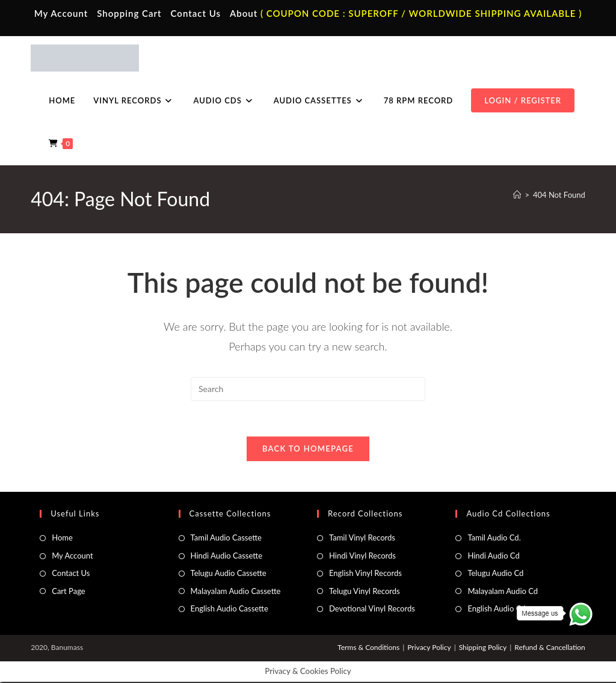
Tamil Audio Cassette (226, 539)
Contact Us (196, 13)
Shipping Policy (483, 648)
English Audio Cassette (229, 610)
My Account (61, 13)
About (244, 13)
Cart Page (68, 592)
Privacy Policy (429, 648)
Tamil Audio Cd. (494, 539)
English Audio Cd (496, 610)
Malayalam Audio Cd (503, 592)
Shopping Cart (129, 13)
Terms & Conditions (368, 648)
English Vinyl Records (365, 574)
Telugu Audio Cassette (229, 574)
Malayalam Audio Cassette (236, 592)
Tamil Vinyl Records (362, 539)
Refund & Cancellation (550, 648)
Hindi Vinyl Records (362, 556)
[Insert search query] (308, 389)
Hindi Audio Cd (493, 556)
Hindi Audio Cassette (226, 556)
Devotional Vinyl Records (372, 610)
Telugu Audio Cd (495, 574)
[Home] (517, 195)
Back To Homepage (308, 450)
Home (62, 539)
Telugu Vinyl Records (365, 592)
